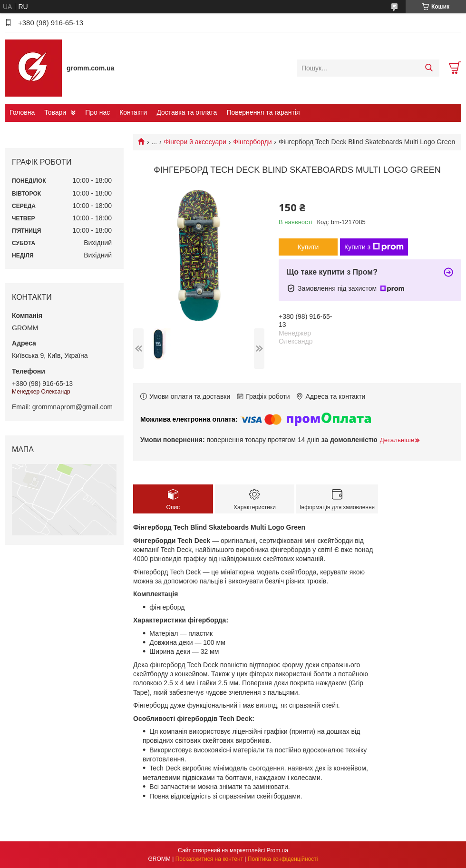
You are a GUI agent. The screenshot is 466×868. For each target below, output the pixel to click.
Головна (22, 112)
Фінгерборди (252, 142)
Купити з (374, 247)
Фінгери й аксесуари (195, 142)
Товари (55, 112)
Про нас (97, 112)
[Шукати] (429, 68)
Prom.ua (277, 850)
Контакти (133, 112)
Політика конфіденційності (283, 859)
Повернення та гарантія (263, 112)
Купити (308, 247)
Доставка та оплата (187, 112)
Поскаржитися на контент (209, 859)
